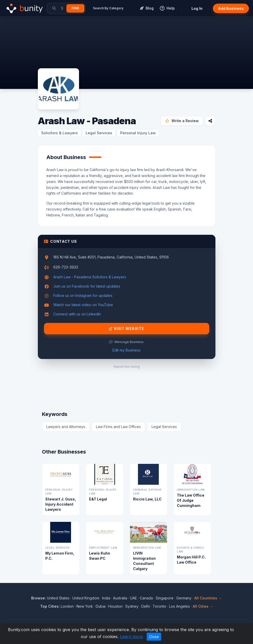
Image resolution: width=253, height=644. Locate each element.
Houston (115, 606)
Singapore (165, 598)
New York (85, 606)
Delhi (146, 606)
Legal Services (99, 133)
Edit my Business (126, 350)
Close (154, 637)
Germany (184, 598)
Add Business (231, 8)
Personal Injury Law (138, 133)
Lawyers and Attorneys (66, 427)
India (106, 598)
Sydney (132, 606)
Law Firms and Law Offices (118, 427)
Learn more (131, 637)
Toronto (159, 606)
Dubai (101, 606)
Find (75, 8)
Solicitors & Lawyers (59, 133)
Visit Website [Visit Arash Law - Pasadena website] (127, 329)
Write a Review (182, 121)
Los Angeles (180, 606)
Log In (197, 8)
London (67, 606)
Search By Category (108, 8)
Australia (120, 598)
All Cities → (203, 606)
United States (58, 598)
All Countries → (208, 598)
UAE (133, 598)
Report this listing (127, 367)
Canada (146, 598)
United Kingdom (86, 598)
